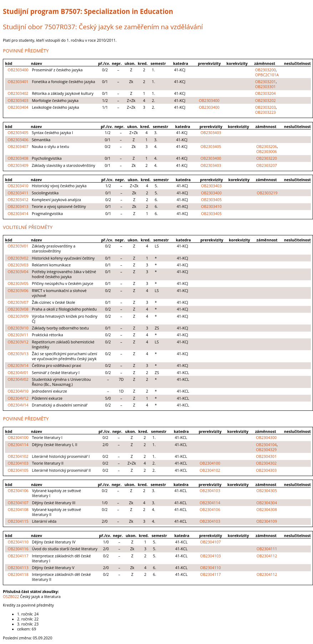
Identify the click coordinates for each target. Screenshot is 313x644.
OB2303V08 (18, 309)
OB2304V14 (18, 405)
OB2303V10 (18, 328)
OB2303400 (18, 70)
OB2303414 (18, 214)
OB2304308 (267, 510)
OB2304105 (18, 470)
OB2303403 (18, 101)
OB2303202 (266, 101)
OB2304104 (266, 445)
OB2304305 (267, 491)
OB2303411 (18, 193)
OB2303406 (18, 140)
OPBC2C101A (267, 75)
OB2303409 (18, 165)
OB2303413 (18, 206)
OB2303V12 (18, 342)
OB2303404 (18, 107)
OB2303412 (18, 200)
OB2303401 (18, 82)
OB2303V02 (18, 258)
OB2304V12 (18, 398)
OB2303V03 (18, 265)
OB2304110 (18, 542)
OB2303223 (266, 112)
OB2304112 (267, 556)
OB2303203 (266, 107)
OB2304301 (266, 456)
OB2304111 (267, 549)
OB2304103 (18, 463)
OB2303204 (266, 93)
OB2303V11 (18, 335)
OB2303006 (267, 152)
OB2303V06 (18, 291)
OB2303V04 (18, 272)
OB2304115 (18, 521)
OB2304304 (267, 503)
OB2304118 (18, 574)
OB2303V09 (18, 316)
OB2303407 (18, 147)
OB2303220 (267, 158)
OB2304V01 (18, 373)
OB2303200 (266, 70)
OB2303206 (267, 147)
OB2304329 (266, 450)
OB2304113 (18, 568)
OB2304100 (18, 438)
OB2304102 (18, 456)
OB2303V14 (18, 366)
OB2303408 (18, 158)
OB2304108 (18, 510)
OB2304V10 (18, 391)
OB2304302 (266, 463)
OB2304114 (18, 445)
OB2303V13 (18, 354)
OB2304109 (267, 521)
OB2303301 (266, 87)
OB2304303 (266, 470)
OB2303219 (267, 193)
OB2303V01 (18, 246)
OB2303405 (18, 133)
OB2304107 (18, 503)
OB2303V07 (18, 302)
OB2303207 (267, 165)
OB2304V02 (18, 379)
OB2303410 (18, 186)
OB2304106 (18, 491)
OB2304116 (18, 549)
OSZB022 (11, 597)
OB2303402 (18, 93)
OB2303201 (266, 82)
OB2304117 (18, 556)
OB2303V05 (18, 283)
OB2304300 (266, 438)
